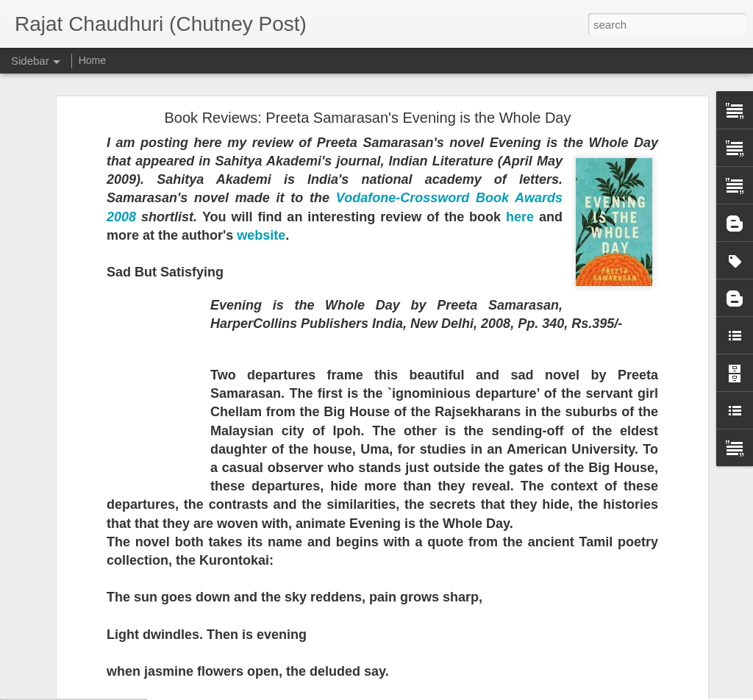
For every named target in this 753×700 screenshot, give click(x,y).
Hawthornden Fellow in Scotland (99, 586)
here (520, 77)
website (261, 96)
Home (92, 60)
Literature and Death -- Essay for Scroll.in (117, 685)
